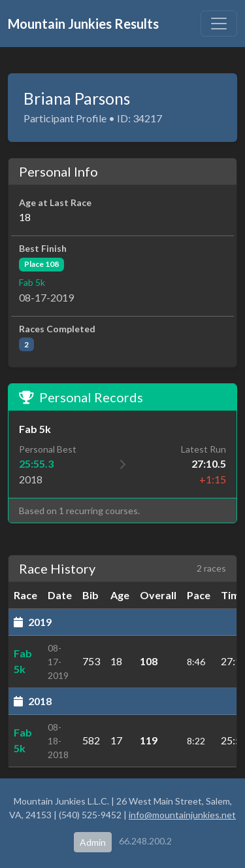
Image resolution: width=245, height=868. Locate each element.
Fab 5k (32, 282)
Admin (93, 842)
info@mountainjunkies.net (182, 815)
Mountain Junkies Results (83, 24)
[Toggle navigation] (219, 24)
